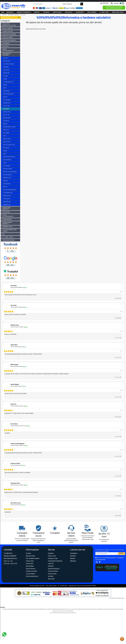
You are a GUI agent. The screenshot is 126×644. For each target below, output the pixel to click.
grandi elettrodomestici (8, 50)
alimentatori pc (7, 103)
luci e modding (6, 166)
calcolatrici (6, 109)
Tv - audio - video (104, 12)
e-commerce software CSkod (117, 598)
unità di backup (7, 184)
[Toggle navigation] (122, 3)
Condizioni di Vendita (31, 571)
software (5, 76)
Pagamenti (51, 553)
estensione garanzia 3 (9, 40)
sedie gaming (6, 133)
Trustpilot (2, 607)
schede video (6, 70)
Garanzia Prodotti (30, 556)
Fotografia (46, 12)
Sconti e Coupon (52, 574)
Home (3, 12)
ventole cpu (6, 130)
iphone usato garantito (7, 208)
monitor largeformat (8, 94)
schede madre (6, 91)
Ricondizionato (80, 12)
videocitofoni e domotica (9, 157)
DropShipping (74, 553)
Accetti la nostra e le (109, 559)
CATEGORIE (104, 3)
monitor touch (7, 142)
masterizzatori (7, 118)
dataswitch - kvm (7, 178)
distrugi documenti (8, 169)
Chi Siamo (28, 553)
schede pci (6, 181)
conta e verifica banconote (10, 190)
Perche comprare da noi (32, 576)
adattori (5, 187)
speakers (5, 124)
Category (4, 15)
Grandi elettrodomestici (24, 12)
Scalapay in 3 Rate (53, 558)
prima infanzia (7, 219)
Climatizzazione (57, 12)
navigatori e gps (7, 196)
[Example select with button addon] (71, 4)
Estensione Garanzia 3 (54, 569)
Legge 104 (51, 563)
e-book (5, 163)
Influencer (73, 558)
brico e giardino (7, 28)
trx (3, 234)
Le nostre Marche (30, 574)
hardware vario (7, 202)
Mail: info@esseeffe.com (10, 558)
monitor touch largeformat (10, 172)
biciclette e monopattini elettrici (9, 25)
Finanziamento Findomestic (55, 561)
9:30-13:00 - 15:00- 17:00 (10, 563)
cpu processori (7, 100)
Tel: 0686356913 (8, 553)
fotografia (6, 43)
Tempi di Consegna (53, 571)
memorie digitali (7, 112)
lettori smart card (8, 193)
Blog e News (51, 579)
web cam (5, 97)
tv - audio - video (8, 237)
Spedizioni (51, 566)
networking (6, 67)
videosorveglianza (8, 240)
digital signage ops (8, 175)
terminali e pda (7, 205)
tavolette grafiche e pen (9, 145)
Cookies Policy (30, 561)
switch (5, 136)
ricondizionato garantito (7, 223)
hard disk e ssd (7, 61)
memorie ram (6, 73)
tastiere (5, 79)
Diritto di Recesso (31, 569)
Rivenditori (73, 556)
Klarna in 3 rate (52, 556)
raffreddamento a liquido (9, 127)
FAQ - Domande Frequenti (33, 558)
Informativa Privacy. (111, 558)
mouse (5, 154)
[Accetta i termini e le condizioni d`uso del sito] (96, 558)
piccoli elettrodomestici (8, 216)
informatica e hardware (7, 54)
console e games (8, 37)
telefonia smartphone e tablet (10, 230)
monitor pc (6, 58)
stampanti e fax (7, 227)
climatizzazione (7, 31)
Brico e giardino (92, 12)
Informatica (10, 12)
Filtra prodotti (6, 18)
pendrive (5, 151)
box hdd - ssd (6, 115)
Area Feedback (30, 566)
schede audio (6, 148)
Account (114, 3)
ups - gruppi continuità (8, 64)
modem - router (7, 139)
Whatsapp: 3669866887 (10, 556)
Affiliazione (73, 561)
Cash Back (51, 576)
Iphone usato (69, 12)
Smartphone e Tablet (118, 12)
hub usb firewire (7, 160)
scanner (5, 85)
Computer (37, 12)
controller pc (7, 199)
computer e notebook (9, 34)
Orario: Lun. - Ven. (8, 561)
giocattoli (6, 46)
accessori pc (6, 121)
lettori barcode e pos (8, 82)
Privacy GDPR (30, 563)
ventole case (6, 106)
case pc (5, 88)
